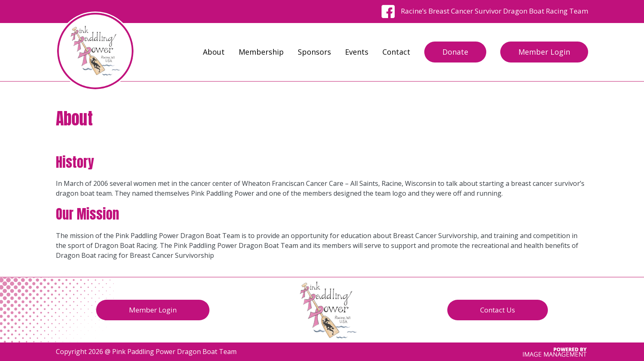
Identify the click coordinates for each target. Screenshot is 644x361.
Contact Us (498, 310)
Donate (455, 52)
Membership (261, 52)
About (214, 52)
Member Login (544, 52)
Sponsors (314, 52)
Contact (396, 52)
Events (357, 52)
